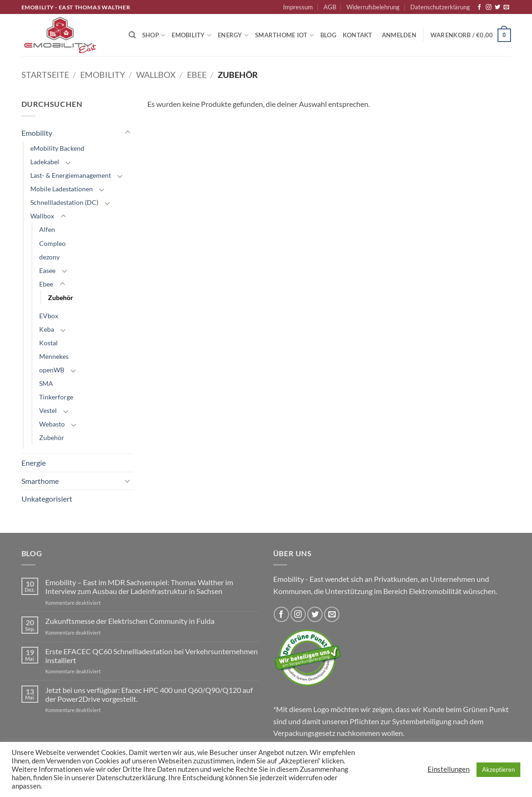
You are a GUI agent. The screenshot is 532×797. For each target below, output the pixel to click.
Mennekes (54, 356)
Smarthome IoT (284, 35)
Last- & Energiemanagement (71, 175)
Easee (47, 270)
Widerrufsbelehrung (373, 7)
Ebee (197, 75)
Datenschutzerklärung (440, 7)
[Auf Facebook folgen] (479, 7)
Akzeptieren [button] (498, 769)
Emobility (191, 35)
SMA (46, 383)
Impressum (298, 7)
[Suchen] (132, 35)
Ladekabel (45, 162)
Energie (34, 463)
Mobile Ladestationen (62, 189)
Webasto (52, 424)
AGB (330, 7)
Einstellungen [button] (449, 769)
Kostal (48, 343)
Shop (154, 35)
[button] (399, 35)
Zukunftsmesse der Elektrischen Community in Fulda (130, 621)
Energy (233, 35)
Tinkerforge (56, 397)
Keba (47, 329)
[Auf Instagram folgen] (489, 7)
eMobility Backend (57, 148)
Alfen (47, 229)
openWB (52, 370)
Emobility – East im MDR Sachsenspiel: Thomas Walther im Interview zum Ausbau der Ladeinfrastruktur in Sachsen (139, 587)
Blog (328, 35)
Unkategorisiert (47, 499)
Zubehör (61, 297)
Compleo (52, 243)
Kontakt (358, 35)
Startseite (45, 75)
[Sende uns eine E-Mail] (506, 7)
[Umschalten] (128, 133)
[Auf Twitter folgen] (497, 7)
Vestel (48, 410)
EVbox (49, 316)
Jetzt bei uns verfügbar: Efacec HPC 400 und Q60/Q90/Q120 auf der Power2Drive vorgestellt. (149, 694)
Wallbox (156, 75)
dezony (49, 257)
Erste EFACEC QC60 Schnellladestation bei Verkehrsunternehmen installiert (152, 656)
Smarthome (40, 481)
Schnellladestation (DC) (64, 202)
